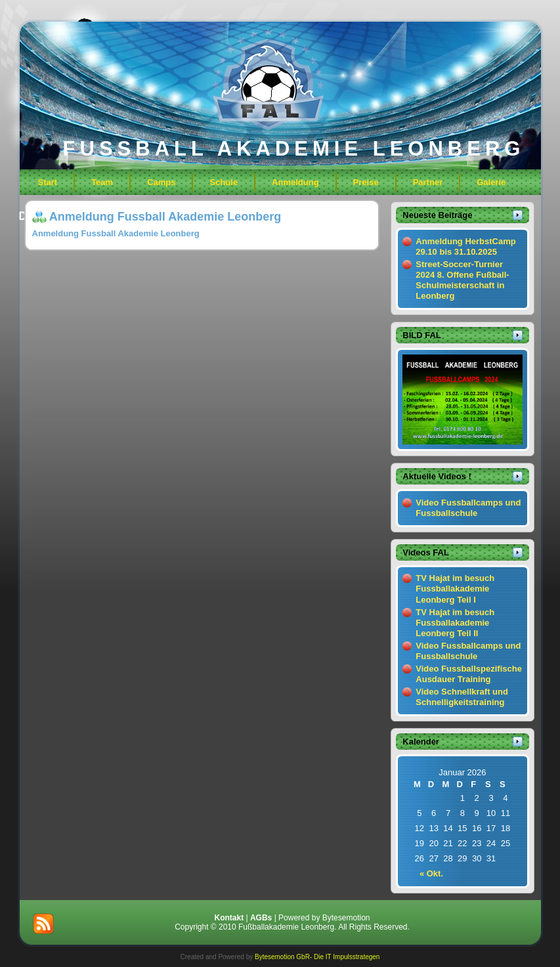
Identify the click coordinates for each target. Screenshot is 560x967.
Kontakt (229, 918)
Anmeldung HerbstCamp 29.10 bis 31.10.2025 (465, 247)
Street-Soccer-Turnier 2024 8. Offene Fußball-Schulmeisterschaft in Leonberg (462, 280)
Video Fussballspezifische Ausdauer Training (469, 674)
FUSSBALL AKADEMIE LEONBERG (294, 149)
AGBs (261, 918)
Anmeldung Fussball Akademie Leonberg (165, 217)
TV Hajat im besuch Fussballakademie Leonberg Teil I (455, 589)
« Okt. (431, 873)
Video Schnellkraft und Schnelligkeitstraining (462, 697)
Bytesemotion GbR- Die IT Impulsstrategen (317, 957)
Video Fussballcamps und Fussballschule (468, 508)
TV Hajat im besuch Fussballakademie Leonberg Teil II (455, 623)
